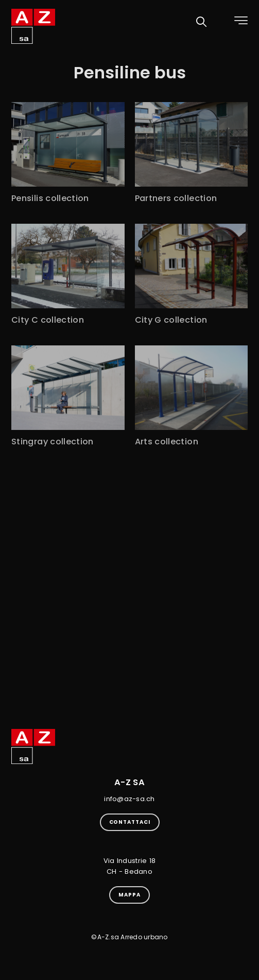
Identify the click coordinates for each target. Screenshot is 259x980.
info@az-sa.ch (129, 799)
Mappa (129, 895)
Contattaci (130, 822)
